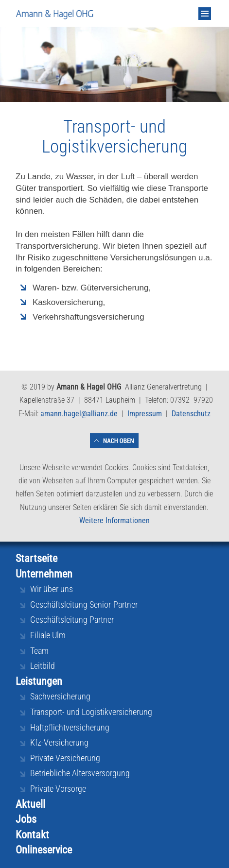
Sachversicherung (60, 696)
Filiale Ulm (48, 635)
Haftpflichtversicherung (70, 727)
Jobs (26, 819)
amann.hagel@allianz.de (79, 414)
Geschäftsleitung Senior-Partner (84, 604)
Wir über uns (52, 589)
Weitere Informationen (114, 520)
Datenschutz (191, 414)
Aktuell (30, 804)
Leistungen (39, 681)
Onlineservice (44, 850)
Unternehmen (44, 574)
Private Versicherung (65, 758)
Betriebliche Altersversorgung (80, 773)
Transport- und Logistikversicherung (91, 712)
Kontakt (32, 835)
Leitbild (43, 666)
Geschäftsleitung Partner (72, 620)
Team (39, 651)
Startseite (36, 558)
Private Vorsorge (58, 789)
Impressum (145, 414)
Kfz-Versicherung (59, 742)
